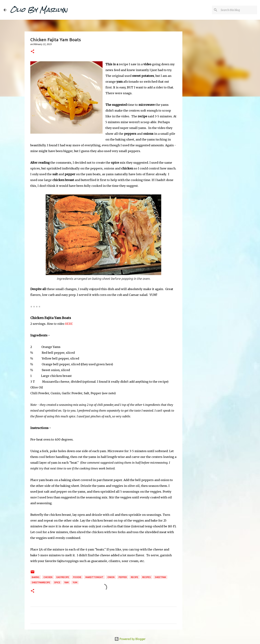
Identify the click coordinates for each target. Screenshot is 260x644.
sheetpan (160, 577)
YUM (75, 582)
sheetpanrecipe (41, 582)
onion (111, 577)
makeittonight (94, 577)
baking (36, 577)
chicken (48, 577)
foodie (77, 577)
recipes (147, 577)
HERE (69, 324)
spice (57, 582)
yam (66, 582)
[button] (32, 52)
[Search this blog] (238, 10)
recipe (135, 577)
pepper (123, 577)
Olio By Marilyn (39, 10)
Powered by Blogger (130, 639)
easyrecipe (63, 577)
